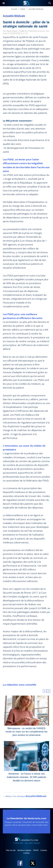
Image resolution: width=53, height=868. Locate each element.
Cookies (44, 850)
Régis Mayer (12, 31)
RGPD (36, 850)
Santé (23, 9)
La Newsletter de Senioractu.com (27, 818)
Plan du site (11, 850)
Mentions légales (25, 850)
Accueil (14, 9)
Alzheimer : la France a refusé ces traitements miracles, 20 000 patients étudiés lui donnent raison (27, 777)
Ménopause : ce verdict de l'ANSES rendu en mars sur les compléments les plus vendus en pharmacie (26, 731)
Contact (26, 853)
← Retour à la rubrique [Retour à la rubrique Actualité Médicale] (25, 796)
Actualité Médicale (36, 9)
